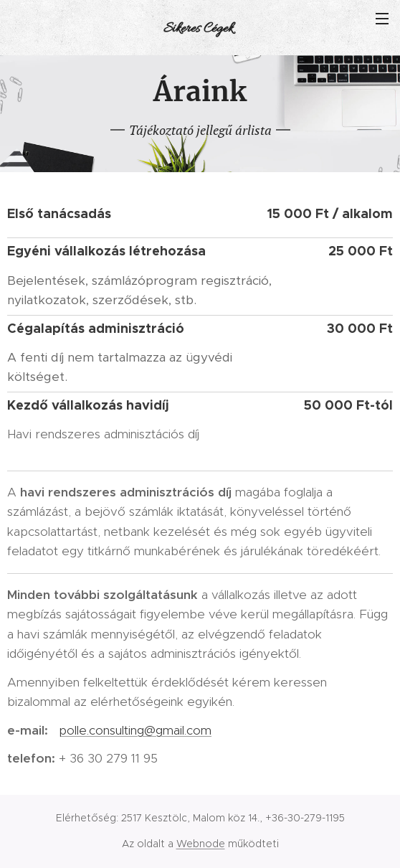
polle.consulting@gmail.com (135, 730)
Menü (382, 19)
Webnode (201, 844)
